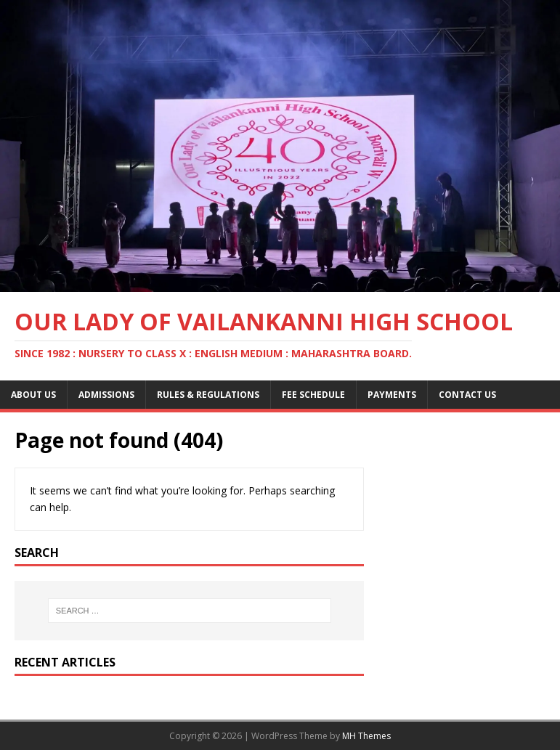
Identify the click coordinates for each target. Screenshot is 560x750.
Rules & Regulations (208, 395)
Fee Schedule (313, 395)
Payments (392, 395)
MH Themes (366, 736)
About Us (33, 395)
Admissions (106, 395)
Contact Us (467, 395)
